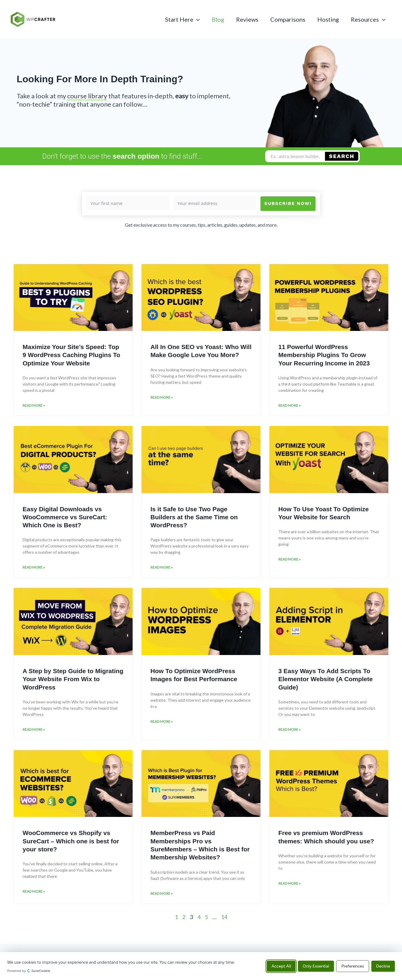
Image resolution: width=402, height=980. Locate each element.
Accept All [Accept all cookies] (281, 966)
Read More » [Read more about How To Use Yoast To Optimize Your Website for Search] (289, 560)
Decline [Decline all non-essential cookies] (383, 966)
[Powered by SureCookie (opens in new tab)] (135, 971)
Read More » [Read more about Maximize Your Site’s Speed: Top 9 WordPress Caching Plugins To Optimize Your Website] (34, 406)
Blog (218, 19)
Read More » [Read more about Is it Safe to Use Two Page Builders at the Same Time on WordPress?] (162, 568)
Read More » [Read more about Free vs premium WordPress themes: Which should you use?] (289, 886)
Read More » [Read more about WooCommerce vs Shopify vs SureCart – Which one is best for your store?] (34, 894)
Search (342, 156)
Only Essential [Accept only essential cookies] (316, 966)
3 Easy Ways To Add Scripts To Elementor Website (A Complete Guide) (325, 680)
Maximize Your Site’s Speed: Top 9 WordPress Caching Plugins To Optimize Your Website (71, 355)
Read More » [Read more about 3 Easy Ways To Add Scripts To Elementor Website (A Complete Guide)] (289, 731)
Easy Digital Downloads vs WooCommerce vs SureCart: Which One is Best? (65, 518)
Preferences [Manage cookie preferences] (353, 966)
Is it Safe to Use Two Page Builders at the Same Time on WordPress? (194, 518)
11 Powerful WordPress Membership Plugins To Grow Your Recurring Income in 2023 (324, 355)
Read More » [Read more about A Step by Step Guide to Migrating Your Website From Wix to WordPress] (34, 731)
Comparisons (288, 19)
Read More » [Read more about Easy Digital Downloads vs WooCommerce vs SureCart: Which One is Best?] (34, 568)
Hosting (328, 19)
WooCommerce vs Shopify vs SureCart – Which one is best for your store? (71, 843)
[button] (197, 19)
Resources (368, 19)
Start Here (182, 19)
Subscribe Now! (288, 203)
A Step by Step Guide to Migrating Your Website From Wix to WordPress (73, 680)
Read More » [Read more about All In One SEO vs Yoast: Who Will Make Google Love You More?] (162, 398)
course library (87, 96)
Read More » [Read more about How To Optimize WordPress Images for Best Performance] (162, 723)
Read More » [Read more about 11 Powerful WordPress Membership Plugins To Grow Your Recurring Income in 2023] (289, 406)
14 (225, 919)
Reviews (247, 19)
